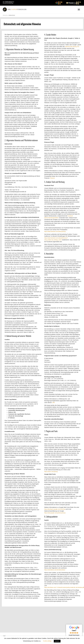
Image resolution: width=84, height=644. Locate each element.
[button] (79, 9)
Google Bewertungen (74, 635)
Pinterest (52, 178)
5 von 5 (74, 630)
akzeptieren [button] (57, 641)
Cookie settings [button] (47, 641)
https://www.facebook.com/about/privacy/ (55, 231)
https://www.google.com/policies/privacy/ (55, 513)
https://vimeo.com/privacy (51, 472)
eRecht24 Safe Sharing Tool (72, 47)
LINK (53, 403)
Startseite (5, 15)
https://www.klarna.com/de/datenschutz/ (55, 570)
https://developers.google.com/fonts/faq (55, 509)
